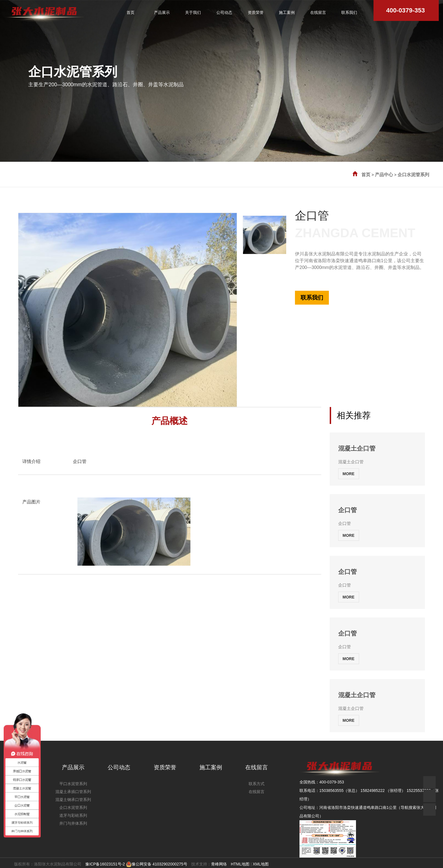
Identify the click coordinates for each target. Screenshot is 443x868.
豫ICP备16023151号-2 (105, 864)
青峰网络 (219, 864)
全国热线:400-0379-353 (316, 274)
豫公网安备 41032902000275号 (157, 864)
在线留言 (257, 767)
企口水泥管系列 (413, 175)
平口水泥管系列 (73, 784)
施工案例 (211, 767)
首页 (366, 175)
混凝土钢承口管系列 (73, 800)
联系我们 (312, 298)
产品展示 (73, 767)
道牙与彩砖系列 (73, 815)
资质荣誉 (165, 767)
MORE (349, 474)
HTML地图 (240, 864)
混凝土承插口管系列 (73, 792)
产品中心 (384, 175)
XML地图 (261, 864)
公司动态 (119, 767)
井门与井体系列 (73, 823)
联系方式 (257, 784)
